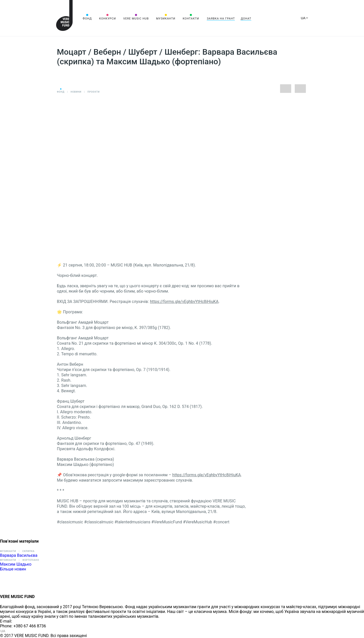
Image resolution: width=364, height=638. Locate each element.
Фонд (87, 19)
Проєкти (94, 92)
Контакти (191, 19)
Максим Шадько (16, 564)
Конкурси (107, 19)
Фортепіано (31, 560)
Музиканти (166, 19)
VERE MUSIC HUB (136, 19)
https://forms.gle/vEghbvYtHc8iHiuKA (184, 302)
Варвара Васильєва (19, 555)
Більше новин (13, 569)
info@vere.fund (27, 621)
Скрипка (28, 551)
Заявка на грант (221, 19)
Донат (246, 19)
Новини (76, 92)
